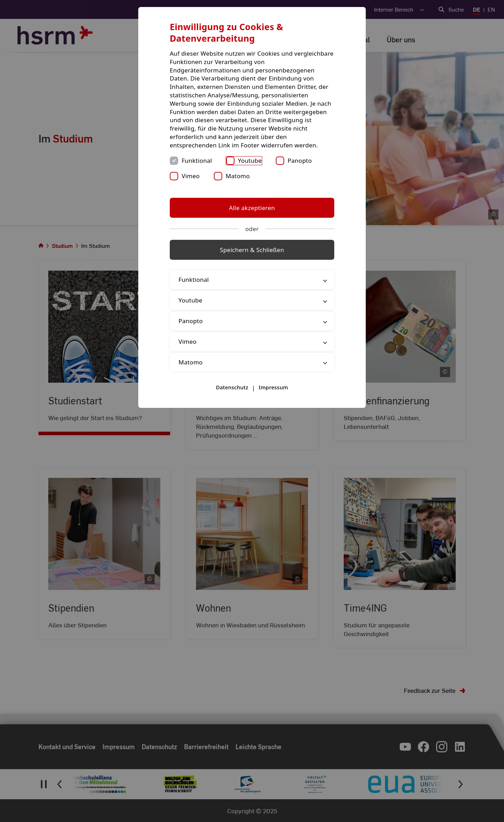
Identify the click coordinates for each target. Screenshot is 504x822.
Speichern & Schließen (252, 250)
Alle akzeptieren (252, 208)
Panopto (300, 161)
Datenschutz (232, 387)
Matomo (238, 176)
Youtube (250, 161)
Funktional (197, 161)
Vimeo (191, 176)
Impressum (273, 387)
